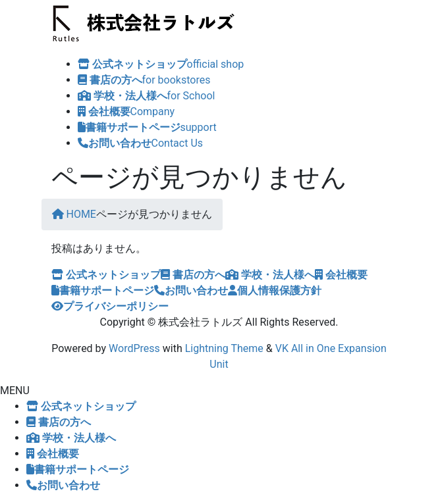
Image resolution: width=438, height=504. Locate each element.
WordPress (134, 348)
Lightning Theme (224, 348)
